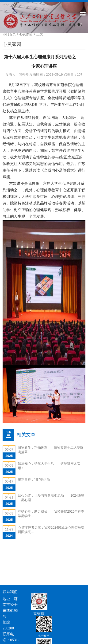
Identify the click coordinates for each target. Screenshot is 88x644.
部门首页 (9, 34)
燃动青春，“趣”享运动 (34, 479)
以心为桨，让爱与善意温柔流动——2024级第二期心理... (51, 498)
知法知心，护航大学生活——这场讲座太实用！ (49, 466)
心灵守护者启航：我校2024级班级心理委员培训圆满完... (51, 530)
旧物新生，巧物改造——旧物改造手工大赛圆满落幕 (51, 450)
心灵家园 (26, 34)
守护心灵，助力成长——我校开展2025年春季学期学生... (51, 514)
